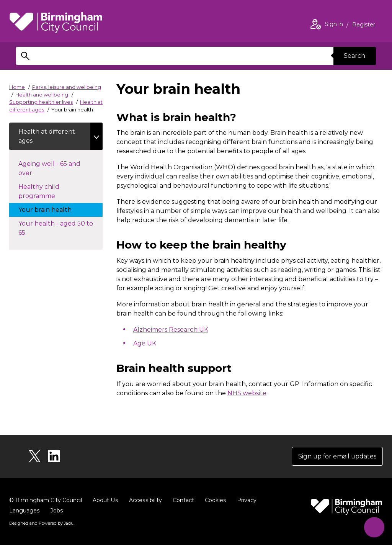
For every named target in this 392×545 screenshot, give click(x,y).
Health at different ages (47, 136)
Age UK (145, 343)
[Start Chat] (374, 527)
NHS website (247, 393)
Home (17, 87)
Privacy (245, 501)
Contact (182, 501)
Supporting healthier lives (41, 102)
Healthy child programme (44, 191)
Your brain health (53, 209)
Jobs (56, 511)
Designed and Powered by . (42, 524)
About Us (105, 501)
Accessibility (144, 501)
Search (354, 56)
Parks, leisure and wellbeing (67, 87)
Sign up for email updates (337, 456)
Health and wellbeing (42, 95)
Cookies (214, 501)
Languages (24, 511)
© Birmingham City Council (46, 501)
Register (364, 25)
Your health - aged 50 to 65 (56, 228)
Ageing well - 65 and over (49, 168)
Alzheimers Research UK (171, 330)
